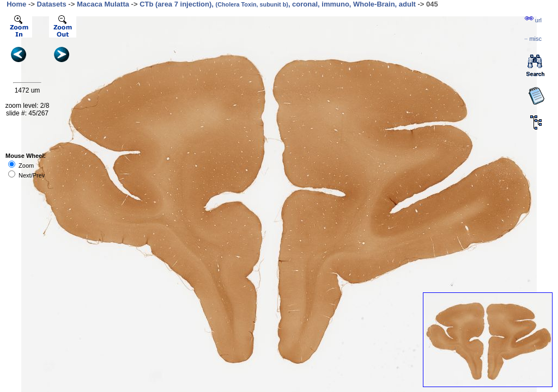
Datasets (52, 4)
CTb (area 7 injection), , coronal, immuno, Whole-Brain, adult (278, 4)
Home (16, 4)
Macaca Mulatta (103, 4)
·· (533, 39)
